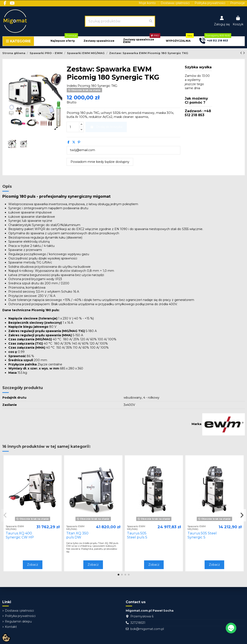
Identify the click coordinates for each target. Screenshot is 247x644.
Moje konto (148, 3)
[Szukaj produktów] (151, 21)
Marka (196, 424)
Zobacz (33, 565)
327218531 (138, 623)
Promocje (238, 3)
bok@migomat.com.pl (147, 629)
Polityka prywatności (210, 3)
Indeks (72, 86)
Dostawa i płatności (176, 3)
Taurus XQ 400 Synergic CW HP (20, 535)
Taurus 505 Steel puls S (137, 535)
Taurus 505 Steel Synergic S (202, 535)
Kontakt (11, 627)
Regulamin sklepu (18, 621)
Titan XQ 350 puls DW (77, 535)
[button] (63, 41)
